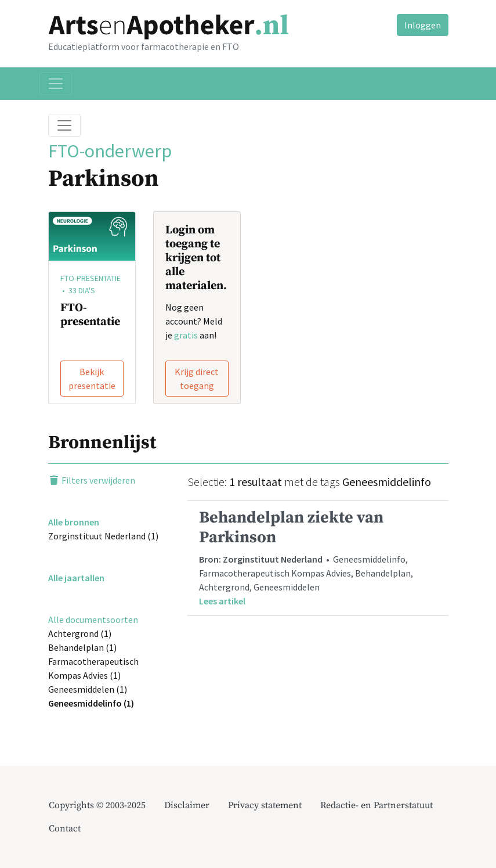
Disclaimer (187, 805)
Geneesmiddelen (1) (88, 689)
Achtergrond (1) (80, 633)
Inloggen (423, 25)
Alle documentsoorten (93, 620)
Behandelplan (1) (82, 647)
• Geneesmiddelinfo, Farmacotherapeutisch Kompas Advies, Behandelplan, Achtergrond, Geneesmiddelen (318, 557)
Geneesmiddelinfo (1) (91, 703)
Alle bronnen (74, 522)
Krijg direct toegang (197, 379)
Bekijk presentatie (92, 379)
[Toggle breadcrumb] (64, 125)
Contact (65, 829)
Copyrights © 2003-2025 (97, 805)
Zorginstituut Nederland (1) (103, 536)
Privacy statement (265, 805)
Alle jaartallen (76, 578)
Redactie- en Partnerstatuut (376, 805)
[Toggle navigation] (56, 84)
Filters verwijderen (92, 480)
